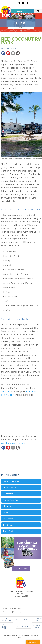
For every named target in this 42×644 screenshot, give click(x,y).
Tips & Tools (8, 525)
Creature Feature (11, 488)
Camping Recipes (11, 481)
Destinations (9, 49)
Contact (26, 620)
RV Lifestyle (8, 519)
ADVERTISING (23, 626)
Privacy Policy (36, 626)
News (5, 512)
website (5, 391)
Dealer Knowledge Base (8, 626)
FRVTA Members (6, 620)
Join (16, 620)
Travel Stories (9, 531)
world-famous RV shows (13, 443)
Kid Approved (9, 506)
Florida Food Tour (11, 500)
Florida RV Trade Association (6, 12)
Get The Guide (21, 569)
